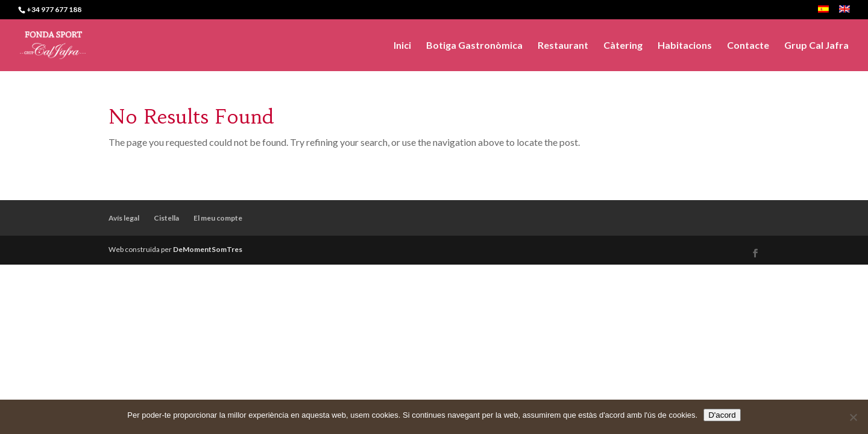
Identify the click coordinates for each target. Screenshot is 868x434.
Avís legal (124, 218)
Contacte (748, 46)
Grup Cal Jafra (816, 46)
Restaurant (563, 46)
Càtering (623, 46)
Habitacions (685, 46)
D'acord (722, 415)
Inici (402, 46)
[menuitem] (823, 12)
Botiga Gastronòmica (474, 46)
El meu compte (218, 218)
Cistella (166, 218)
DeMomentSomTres (208, 249)
